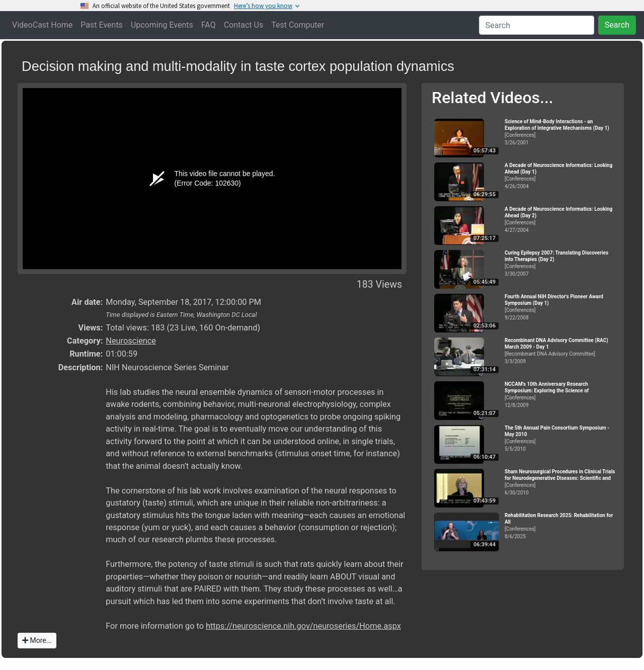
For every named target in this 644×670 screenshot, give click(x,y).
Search (617, 25)
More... (37, 640)
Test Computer (298, 25)
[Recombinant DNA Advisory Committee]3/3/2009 (560, 351)
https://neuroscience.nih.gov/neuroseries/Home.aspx (303, 626)
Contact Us (244, 25)
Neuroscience (131, 341)
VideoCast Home (42, 25)
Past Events (102, 25)
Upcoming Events (162, 25)
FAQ (209, 25)
